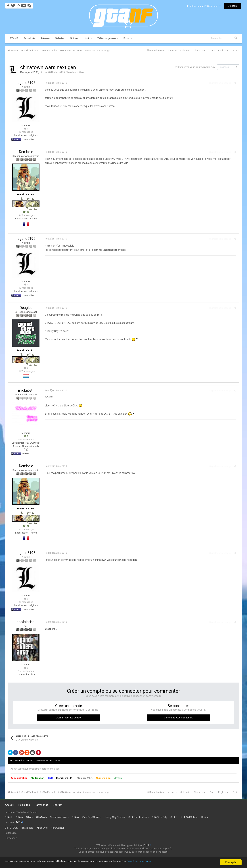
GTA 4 (75, 817)
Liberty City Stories (114, 817)
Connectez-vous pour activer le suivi (197, 67)
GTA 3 (174, 817)
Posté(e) (55, 83)
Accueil (9, 805)
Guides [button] (74, 38)
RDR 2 (205, 817)
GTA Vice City (160, 817)
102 (26, 212)
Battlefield (27, 828)
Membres (172, 51)
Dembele (26, 152)
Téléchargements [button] (108, 38)
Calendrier (186, 51)
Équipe (236, 51)
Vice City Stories (91, 817)
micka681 (26, 390)
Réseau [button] (45, 38)
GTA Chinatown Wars (72, 72)
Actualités (29, 38)
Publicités (24, 805)
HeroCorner (57, 828)
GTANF (14, 38)
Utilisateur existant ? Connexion (203, 6)
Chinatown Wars (59, 817)
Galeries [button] (60, 38)
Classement (200, 51)
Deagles (26, 308)
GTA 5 (30, 817)
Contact (57, 805)
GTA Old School (189, 817)
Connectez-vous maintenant (178, 718)
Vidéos (88, 38)
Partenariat (41, 805)
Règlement (224, 51)
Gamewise (11, 838)
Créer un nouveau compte (69, 718)
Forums (128, 38)
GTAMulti (41, 817)
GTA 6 (19, 817)
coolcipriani (26, 622)
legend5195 (32, 72)
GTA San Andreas (139, 817)
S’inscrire (233, 6)
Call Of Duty (12, 828)
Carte (212, 51)
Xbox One (42, 828)
